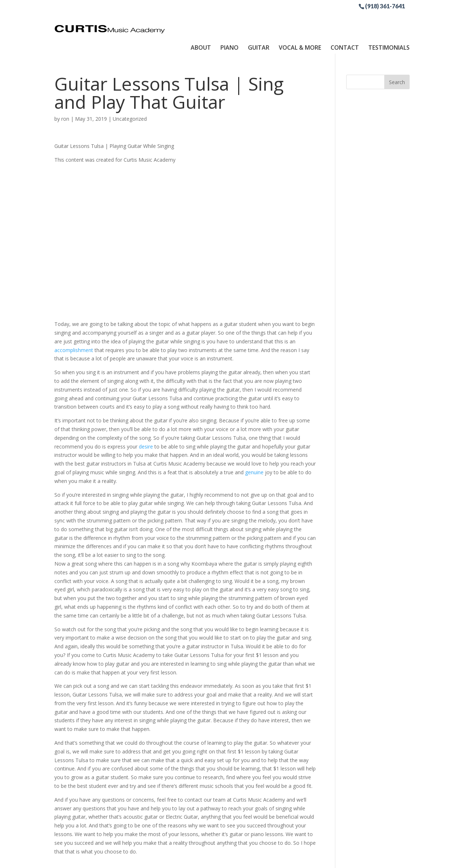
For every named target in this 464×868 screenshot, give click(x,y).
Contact (345, 19)
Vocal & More (300, 19)
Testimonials (389, 19)
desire (146, 421)
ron (65, 93)
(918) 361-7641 (385, 6)
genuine (254, 447)
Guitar (259, 19)
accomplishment (74, 324)
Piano (229, 19)
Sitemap (224, 858)
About (201, 19)
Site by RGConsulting (268, 858)
